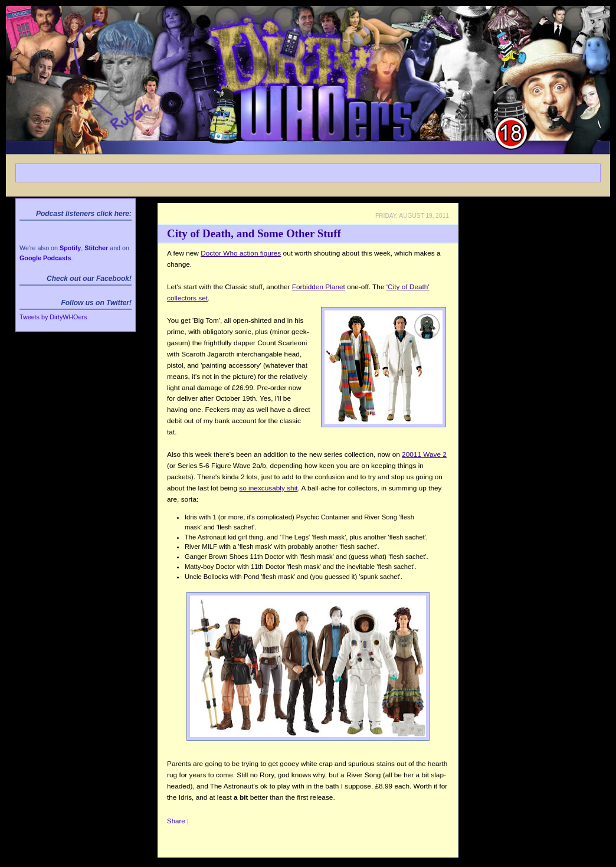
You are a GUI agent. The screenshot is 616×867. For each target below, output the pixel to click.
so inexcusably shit (268, 488)
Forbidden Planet (319, 287)
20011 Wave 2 (424, 454)
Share (176, 821)
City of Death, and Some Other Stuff (254, 233)
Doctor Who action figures (241, 253)
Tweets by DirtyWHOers (53, 317)
